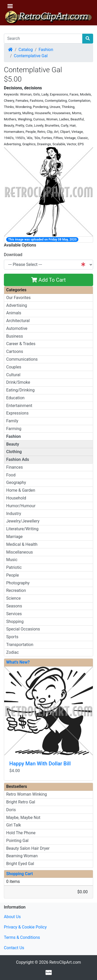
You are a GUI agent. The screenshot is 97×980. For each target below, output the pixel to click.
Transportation (20, 645)
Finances (14, 467)
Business (15, 336)
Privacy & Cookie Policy (25, 927)
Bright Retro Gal (21, 802)
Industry (14, 514)
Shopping (15, 622)
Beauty (13, 444)
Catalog (26, 50)
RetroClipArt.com (65, 962)
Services (14, 614)
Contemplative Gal (31, 56)
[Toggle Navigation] (10, 6)
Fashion (46, 50)
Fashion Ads (18, 459)
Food (11, 475)
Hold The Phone (21, 833)
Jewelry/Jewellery (23, 521)
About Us (12, 917)
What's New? (18, 662)
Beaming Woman (22, 856)
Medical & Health (22, 544)
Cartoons (15, 351)
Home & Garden (21, 490)
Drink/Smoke (18, 382)
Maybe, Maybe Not (23, 818)
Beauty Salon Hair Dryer (28, 848)
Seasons (14, 606)
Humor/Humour (21, 506)
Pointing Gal (17, 841)
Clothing (14, 452)
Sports (12, 637)
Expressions (17, 413)
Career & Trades (21, 344)
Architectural (18, 321)
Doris (11, 810)
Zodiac (13, 652)
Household (16, 498)
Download (13, 255)
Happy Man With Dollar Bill (40, 764)
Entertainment (19, 406)
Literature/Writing (22, 529)
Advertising (17, 305)
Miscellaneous (20, 552)
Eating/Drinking (20, 390)
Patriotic (14, 567)
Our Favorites (18, 298)
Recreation (16, 590)
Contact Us (14, 948)
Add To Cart (48, 280)
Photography (18, 583)
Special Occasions (23, 629)
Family (12, 421)
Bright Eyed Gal (20, 864)
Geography (16, 482)
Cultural (13, 375)
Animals (14, 313)
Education (15, 398)
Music (12, 560)
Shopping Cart (20, 874)
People (13, 575)
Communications (22, 359)
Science (13, 598)
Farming (14, 429)
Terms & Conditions (22, 937)
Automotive (17, 328)
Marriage (14, 537)
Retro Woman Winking (27, 794)
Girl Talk (14, 825)
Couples (14, 367)
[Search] (43, 39)
